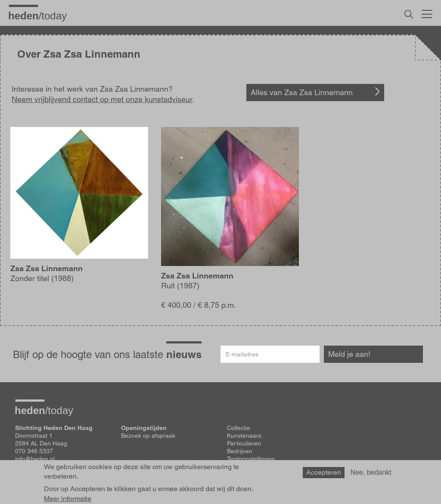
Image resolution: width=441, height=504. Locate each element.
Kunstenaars (244, 436)
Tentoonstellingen (251, 459)
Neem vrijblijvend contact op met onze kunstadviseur (102, 99)
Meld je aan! (349, 354)
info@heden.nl (35, 459)
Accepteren (324, 476)
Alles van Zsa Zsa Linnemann (302, 92)
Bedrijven (240, 451)
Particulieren (244, 443)
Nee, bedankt (371, 476)
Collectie (239, 428)
